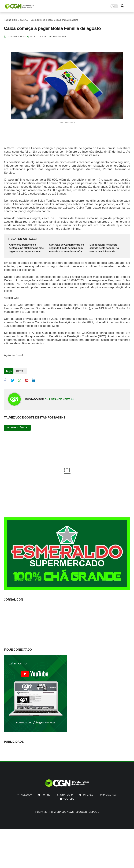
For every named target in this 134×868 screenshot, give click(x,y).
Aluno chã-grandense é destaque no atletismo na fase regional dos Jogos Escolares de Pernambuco (26, 248)
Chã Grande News (62, 812)
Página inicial (11, 20)
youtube (69, 799)
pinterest (88, 795)
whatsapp (66, 795)
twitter (46, 795)
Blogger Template (88, 812)
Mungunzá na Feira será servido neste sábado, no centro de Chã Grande (104, 248)
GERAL (24, 20)
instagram (110, 795)
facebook (26, 795)
